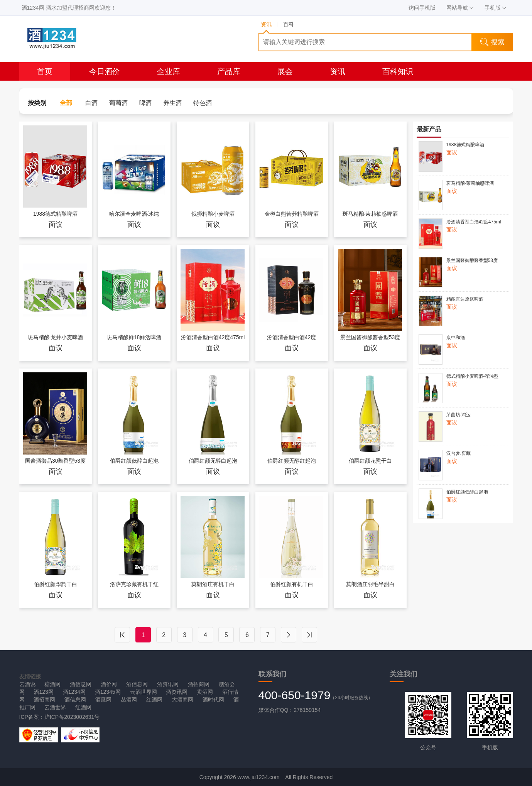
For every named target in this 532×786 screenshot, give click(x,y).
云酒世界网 (144, 692)
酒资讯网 (168, 684)
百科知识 (398, 71)
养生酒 (172, 103)
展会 (285, 71)
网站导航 (460, 8)
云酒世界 (55, 707)
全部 (66, 103)
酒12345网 (108, 692)
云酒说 (27, 684)
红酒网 (154, 700)
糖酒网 (52, 684)
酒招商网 (199, 684)
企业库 (169, 71)
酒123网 (43, 692)
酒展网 (103, 700)
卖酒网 (205, 692)
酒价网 (109, 684)
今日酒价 (105, 71)
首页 (45, 71)
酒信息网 (81, 684)
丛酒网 (129, 700)
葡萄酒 (118, 103)
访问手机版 (422, 8)
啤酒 (145, 103)
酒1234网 (74, 692)
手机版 (496, 8)
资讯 (338, 71)
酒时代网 (213, 700)
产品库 (229, 71)
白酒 (91, 103)
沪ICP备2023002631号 (72, 717)
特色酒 (203, 103)
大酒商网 (182, 700)
